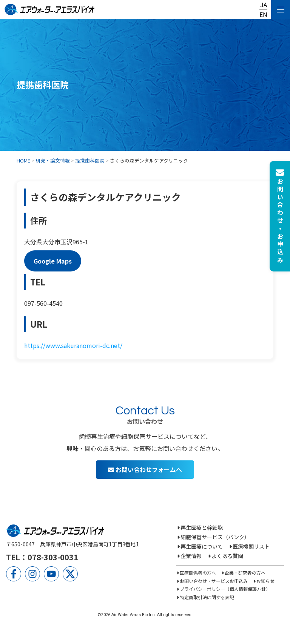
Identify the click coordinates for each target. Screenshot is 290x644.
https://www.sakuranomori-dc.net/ (73, 345)
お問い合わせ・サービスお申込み (214, 581)
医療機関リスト (251, 546)
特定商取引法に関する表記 (207, 597)
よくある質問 (227, 556)
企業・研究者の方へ (245, 573)
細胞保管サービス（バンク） (215, 537)
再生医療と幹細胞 (202, 527)
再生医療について (202, 546)
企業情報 (191, 556)
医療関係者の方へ (198, 573)
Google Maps (53, 261)
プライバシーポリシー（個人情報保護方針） (225, 589)
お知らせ (265, 581)
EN (263, 14)
